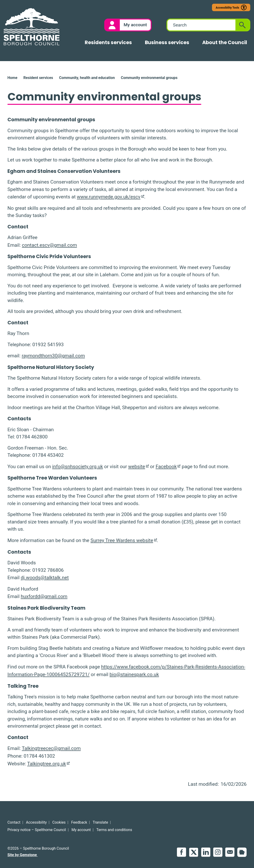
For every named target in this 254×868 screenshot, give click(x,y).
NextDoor (242, 852)
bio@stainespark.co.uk (134, 674)
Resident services (38, 78)
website (137, 467)
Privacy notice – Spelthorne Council (37, 830)
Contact (14, 822)
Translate (100, 822)
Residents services (108, 42)
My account (81, 830)
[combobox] (201, 25)
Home (12, 78)
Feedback (79, 822)
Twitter (194, 852)
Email (230, 852)
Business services (167, 42)
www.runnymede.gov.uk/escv (109, 197)
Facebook (166, 467)
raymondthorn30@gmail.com (53, 356)
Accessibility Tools (227, 8)
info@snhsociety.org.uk (78, 467)
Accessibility (36, 822)
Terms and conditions (114, 830)
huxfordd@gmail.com (44, 596)
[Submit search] (242, 25)
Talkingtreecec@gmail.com (51, 748)
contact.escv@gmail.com (49, 245)
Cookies (59, 822)
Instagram (218, 852)
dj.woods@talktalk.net (45, 578)
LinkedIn (206, 852)
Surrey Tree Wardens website (122, 540)
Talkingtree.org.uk (47, 764)
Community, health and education (87, 78)
